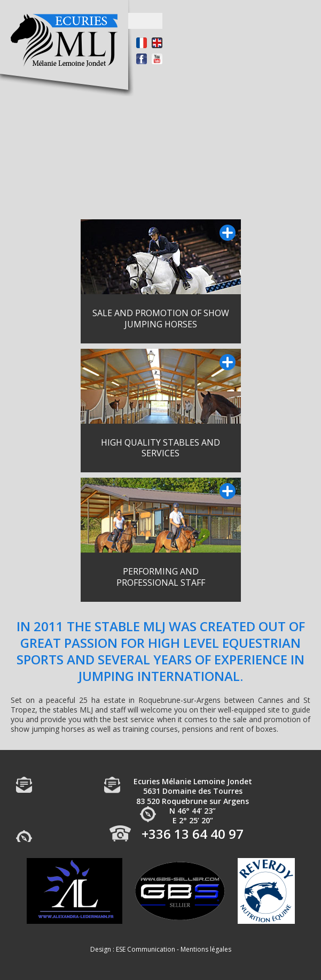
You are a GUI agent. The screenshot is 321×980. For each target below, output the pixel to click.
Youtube (157, 59)
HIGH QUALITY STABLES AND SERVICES (160, 448)
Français (142, 43)
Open (145, 21)
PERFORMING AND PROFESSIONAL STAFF (161, 577)
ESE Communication (146, 949)
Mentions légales (206, 949)
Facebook (142, 59)
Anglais (157, 43)
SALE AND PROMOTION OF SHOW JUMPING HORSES (161, 319)
